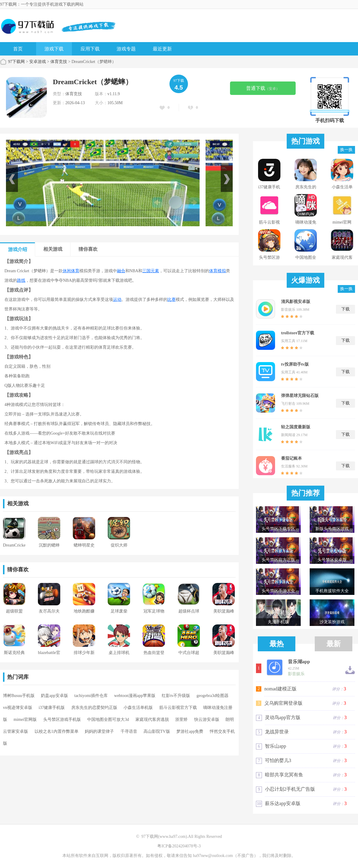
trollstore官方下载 (298, 333)
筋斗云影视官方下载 (178, 708)
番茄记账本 (291, 458)
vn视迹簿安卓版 (18, 708)
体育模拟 (217, 271)
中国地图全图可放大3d (108, 720)
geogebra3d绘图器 (213, 696)
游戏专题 (126, 49)
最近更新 (162, 49)
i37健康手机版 (52, 708)
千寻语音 (129, 731)
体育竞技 (59, 62)
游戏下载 (54, 49)
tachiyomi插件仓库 (91, 696)
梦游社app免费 (190, 731)
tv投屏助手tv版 (295, 364)
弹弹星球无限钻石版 (300, 396)
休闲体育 (71, 271)
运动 (117, 300)
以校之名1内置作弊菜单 (57, 731)
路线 (21, 280)
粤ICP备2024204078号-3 (179, 846)
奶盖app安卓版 (54, 696)
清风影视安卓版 (296, 302)
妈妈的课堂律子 (99, 731)
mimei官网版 (25, 720)
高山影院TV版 (157, 731)
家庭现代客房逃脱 (152, 720)
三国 (146, 271)
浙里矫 (181, 720)
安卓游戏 (38, 62)
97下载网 (16, 62)
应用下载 (90, 49)
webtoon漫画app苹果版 (135, 696)
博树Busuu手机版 (19, 696)
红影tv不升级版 (176, 696)
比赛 (172, 300)
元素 (155, 271)
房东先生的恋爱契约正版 (94, 708)
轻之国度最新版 (296, 427)
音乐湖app (299, 662)
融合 (121, 271)
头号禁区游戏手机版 (62, 720)
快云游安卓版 (207, 720)
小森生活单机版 (138, 708)
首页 (18, 49)
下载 (345, 309)
